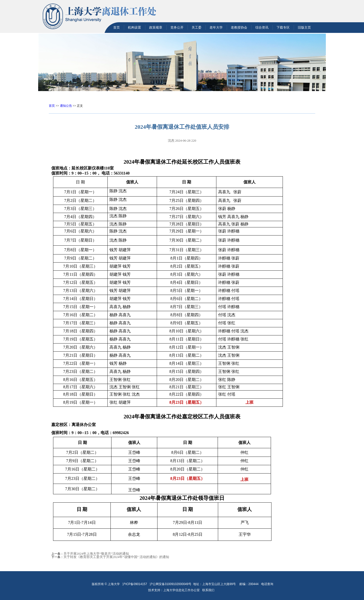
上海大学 (113, 584)
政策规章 (156, 27)
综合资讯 (262, 27)
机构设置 (134, 27)
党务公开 (177, 27)
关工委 (197, 27)
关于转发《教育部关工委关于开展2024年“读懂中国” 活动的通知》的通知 (116, 557)
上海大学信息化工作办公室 (183, 590)
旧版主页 (304, 27)
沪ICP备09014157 (135, 584)
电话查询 (267, 584)
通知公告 (66, 106)
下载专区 (283, 27)
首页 (117, 27)
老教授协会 (239, 27)
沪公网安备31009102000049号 (170, 584)
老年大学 (216, 27)
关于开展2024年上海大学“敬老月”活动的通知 (96, 554)
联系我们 (209, 590)
